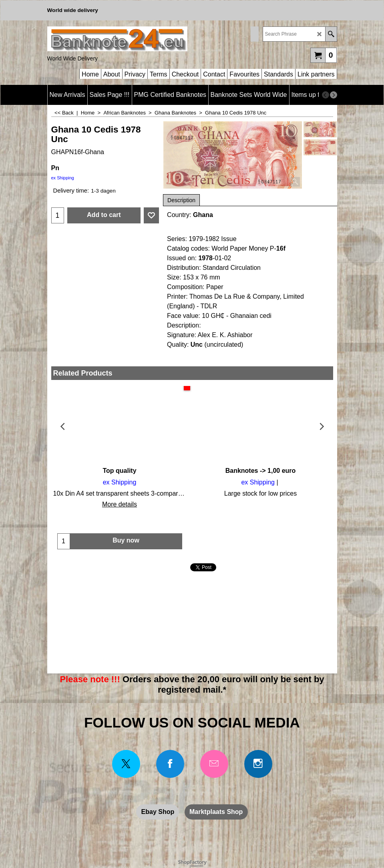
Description (181, 200)
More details (120, 504)
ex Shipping (63, 178)
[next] (334, 95)
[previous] (326, 95)
